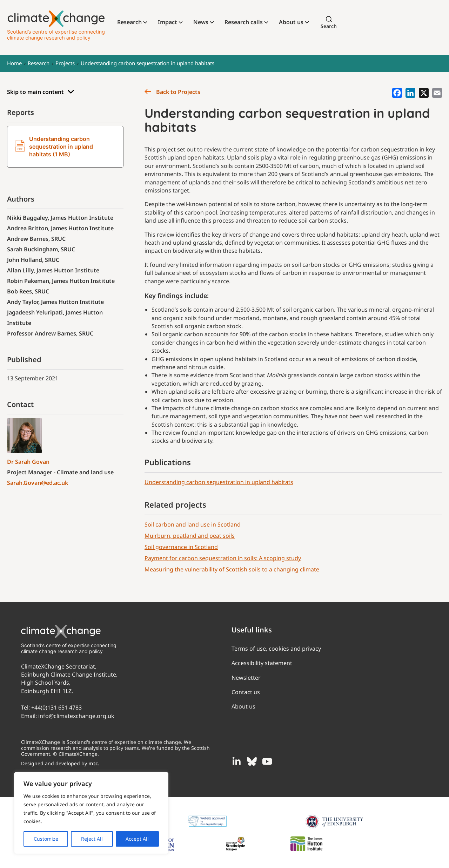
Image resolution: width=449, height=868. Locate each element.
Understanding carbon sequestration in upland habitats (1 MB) (54, 147)
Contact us (246, 692)
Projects (65, 63)
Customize (46, 839)
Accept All (137, 839)
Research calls (244, 22)
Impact (167, 22)
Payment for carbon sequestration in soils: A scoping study (223, 558)
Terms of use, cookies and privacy (276, 649)
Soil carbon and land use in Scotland (193, 524)
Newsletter (246, 678)
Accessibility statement (262, 663)
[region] (91, 813)
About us (291, 22)
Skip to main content (41, 92)
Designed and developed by (60, 763)
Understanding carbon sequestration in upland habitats (148, 63)
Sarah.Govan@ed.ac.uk (38, 483)
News (201, 22)
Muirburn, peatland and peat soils (190, 536)
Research (129, 22)
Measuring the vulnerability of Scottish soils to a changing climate (232, 569)
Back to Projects (172, 92)
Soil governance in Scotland (181, 547)
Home (14, 63)
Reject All (92, 839)
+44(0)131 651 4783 (56, 707)
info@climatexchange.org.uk (76, 716)
